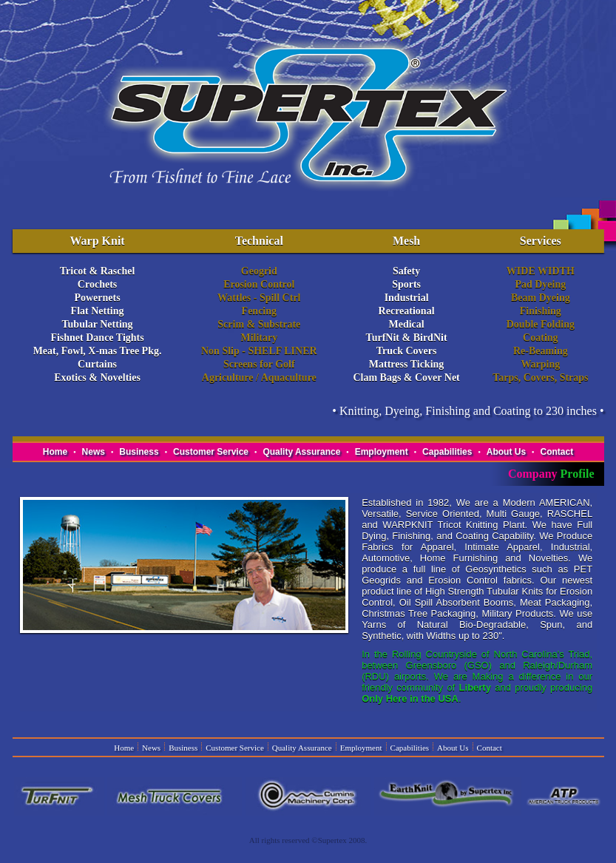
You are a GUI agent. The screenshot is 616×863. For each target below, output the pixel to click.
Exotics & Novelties (97, 378)
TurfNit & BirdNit (407, 338)
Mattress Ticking (407, 364)
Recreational (407, 311)
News (94, 452)
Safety (406, 271)
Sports (406, 284)
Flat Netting (98, 311)
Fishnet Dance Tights (97, 338)
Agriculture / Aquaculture (259, 378)
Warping (540, 364)
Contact (556, 452)
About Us (506, 452)
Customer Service (211, 452)
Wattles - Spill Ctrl (259, 298)
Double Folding (541, 324)
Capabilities (447, 452)
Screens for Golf (259, 364)
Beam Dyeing (541, 298)
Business (139, 452)
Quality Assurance (301, 452)
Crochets (97, 284)
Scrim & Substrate (259, 324)
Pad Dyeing (540, 284)
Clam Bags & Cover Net (406, 378)
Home (55, 452)
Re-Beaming (541, 351)
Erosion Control (259, 284)
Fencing (259, 311)
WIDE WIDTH (541, 271)
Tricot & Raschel (98, 271)
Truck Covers (407, 351)
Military (259, 338)
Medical (406, 324)
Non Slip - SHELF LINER (259, 351)
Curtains (97, 364)
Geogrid (259, 271)
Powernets (97, 298)
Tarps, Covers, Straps (540, 378)
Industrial (407, 298)
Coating (540, 338)
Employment (382, 452)
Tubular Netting (98, 324)
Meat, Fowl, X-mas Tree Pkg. (98, 351)
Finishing (541, 311)
